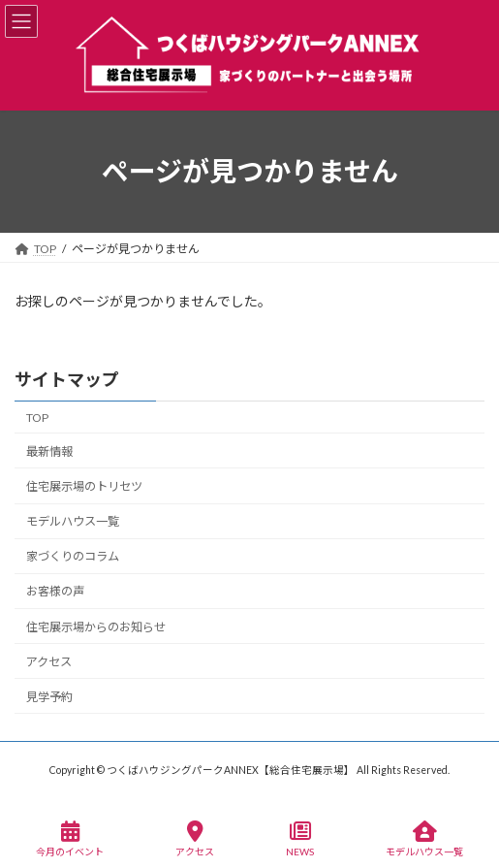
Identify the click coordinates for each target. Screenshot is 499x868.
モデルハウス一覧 (73, 521)
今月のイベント (70, 839)
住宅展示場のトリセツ (84, 486)
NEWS (300, 839)
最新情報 (49, 451)
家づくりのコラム (73, 556)
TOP (37, 418)
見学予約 (49, 697)
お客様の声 (55, 591)
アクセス (49, 661)
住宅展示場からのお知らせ (96, 626)
